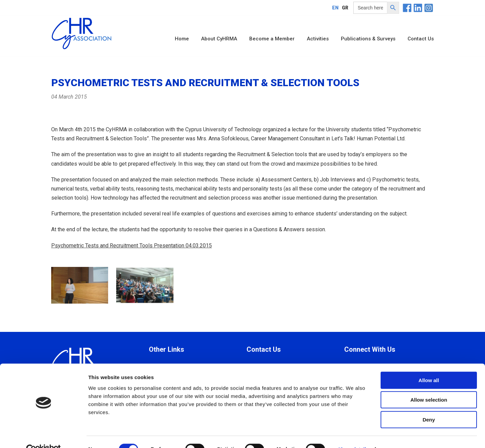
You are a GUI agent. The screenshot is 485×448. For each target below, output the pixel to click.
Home (182, 39)
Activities (318, 39)
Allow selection (429, 386)
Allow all (429, 366)
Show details (353, 435)
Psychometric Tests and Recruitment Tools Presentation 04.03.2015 (132, 246)
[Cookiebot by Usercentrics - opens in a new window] (44, 435)
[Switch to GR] (345, 8)
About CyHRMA (219, 39)
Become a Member (272, 39)
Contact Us (421, 39)
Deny (429, 405)
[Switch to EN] (335, 8)
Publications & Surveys (368, 39)
